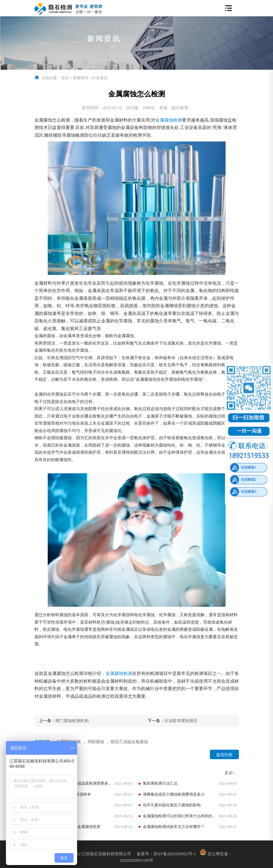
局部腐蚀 (96, 742)
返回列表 (224, 755)
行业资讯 (100, 78)
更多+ (230, 773)
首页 (65, 78)
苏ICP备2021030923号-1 (166, 854)
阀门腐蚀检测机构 (72, 721)
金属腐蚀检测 (169, 120)
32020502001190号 (136, 860)
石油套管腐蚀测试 (181, 721)
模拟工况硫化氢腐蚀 (129, 742)
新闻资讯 (81, 78)
